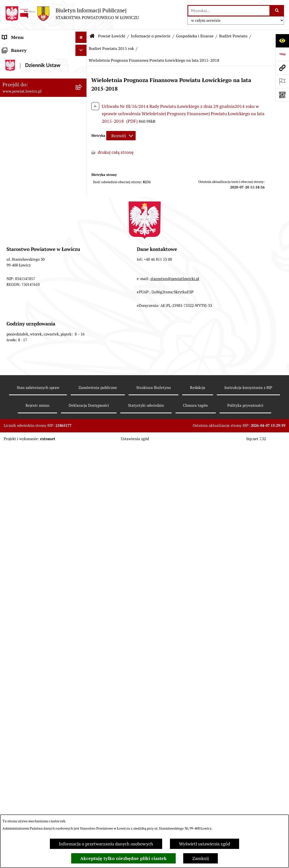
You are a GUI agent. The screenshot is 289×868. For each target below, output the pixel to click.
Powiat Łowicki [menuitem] (17, 77)
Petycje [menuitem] (9, 791)
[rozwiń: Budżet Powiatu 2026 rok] (82, 194)
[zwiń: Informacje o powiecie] (82, 92)
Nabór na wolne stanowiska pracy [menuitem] (35, 660)
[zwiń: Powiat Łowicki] (82, 78)
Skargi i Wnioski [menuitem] (18, 780)
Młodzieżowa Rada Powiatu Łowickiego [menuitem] (29, 544)
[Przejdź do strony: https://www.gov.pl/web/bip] (282, 54)
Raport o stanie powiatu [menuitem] (26, 701)
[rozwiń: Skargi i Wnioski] (82, 780)
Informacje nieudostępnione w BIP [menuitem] (37, 735)
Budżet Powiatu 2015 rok (111, 49)
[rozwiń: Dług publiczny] (82, 339)
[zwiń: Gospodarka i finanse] (82, 165)
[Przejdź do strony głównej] (72, 14)
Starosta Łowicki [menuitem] (19, 473)
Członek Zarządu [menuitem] (19, 495)
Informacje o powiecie (151, 36)
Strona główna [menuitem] (17, 49)
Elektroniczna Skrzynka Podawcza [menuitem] (36, 638)
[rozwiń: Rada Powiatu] (82, 529)
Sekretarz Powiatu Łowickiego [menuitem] (32, 507)
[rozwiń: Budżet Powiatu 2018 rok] (82, 310)
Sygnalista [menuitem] (13, 723)
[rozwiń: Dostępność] (82, 712)
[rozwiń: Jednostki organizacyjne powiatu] (82, 426)
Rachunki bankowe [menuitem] (21, 592)
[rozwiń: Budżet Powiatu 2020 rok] (82, 281)
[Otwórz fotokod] (282, 95)
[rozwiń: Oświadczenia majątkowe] (82, 615)
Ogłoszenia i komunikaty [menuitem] (27, 604)
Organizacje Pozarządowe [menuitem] (28, 626)
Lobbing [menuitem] (10, 802)
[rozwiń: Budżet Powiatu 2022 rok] (82, 252)
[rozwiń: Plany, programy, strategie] (82, 447)
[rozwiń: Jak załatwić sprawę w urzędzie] (82, 581)
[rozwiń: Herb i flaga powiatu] (82, 121)
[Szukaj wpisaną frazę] (277, 11)
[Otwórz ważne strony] (282, 81)
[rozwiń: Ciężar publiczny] (82, 354)
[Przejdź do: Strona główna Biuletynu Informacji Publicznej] (92, 36)
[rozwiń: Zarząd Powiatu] (82, 461)
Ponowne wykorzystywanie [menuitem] (29, 746)
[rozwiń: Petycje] (82, 791)
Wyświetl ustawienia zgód (205, 844)
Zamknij (201, 858)
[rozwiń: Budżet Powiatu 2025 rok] (82, 208)
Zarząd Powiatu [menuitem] (18, 461)
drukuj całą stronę (116, 152)
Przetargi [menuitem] (11, 649)
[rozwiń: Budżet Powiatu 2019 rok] (82, 296)
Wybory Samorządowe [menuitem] (24, 689)
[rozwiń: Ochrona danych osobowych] (82, 570)
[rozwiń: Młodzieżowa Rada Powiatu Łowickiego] (82, 541)
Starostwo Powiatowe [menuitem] (24, 558)
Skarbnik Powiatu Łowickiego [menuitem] (31, 518)
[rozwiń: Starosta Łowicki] (82, 473)
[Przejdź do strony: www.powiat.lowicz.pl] (282, 68)
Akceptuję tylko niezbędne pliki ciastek (123, 858)
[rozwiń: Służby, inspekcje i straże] (82, 411)
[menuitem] (43, 63)
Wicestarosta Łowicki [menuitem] (23, 484)
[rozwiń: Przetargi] (82, 649)
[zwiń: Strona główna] (82, 49)
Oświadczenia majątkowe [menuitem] (27, 615)
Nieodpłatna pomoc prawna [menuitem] (30, 769)
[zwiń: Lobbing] (82, 803)
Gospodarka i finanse (195, 36)
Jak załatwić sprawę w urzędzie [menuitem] (33, 581)
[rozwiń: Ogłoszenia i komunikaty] (82, 604)
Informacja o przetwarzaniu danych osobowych (106, 844)
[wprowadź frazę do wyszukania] (229, 11)
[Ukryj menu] (81, 37)
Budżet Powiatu (233, 36)
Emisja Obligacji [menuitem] (18, 757)
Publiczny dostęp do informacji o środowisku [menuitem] (35, 675)
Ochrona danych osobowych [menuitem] (30, 570)
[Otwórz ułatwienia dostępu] (282, 41)
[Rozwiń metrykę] (121, 136)
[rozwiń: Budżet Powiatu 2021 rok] (82, 266)
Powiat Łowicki (112, 36)
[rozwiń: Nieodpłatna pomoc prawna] (82, 769)
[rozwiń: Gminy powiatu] (82, 150)
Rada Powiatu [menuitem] (16, 529)
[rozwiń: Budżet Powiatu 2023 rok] (82, 237)
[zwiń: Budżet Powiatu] (82, 179)
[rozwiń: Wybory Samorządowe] (82, 690)
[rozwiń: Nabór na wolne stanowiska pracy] (82, 660)
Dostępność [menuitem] (14, 712)
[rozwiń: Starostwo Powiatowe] (82, 559)
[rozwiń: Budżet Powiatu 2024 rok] (82, 223)
